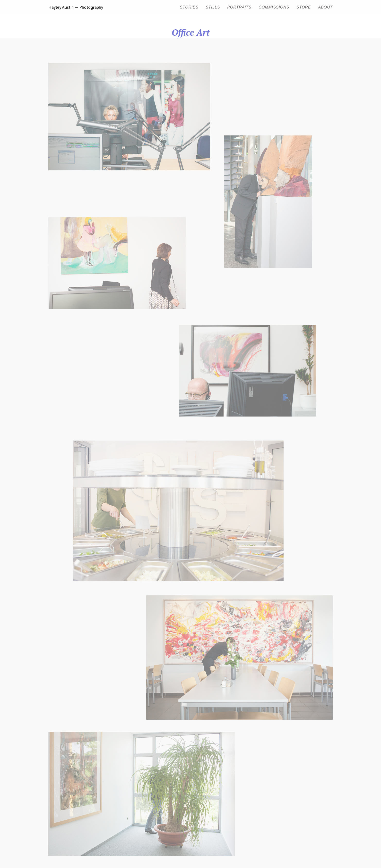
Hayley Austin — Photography (76, 7)
